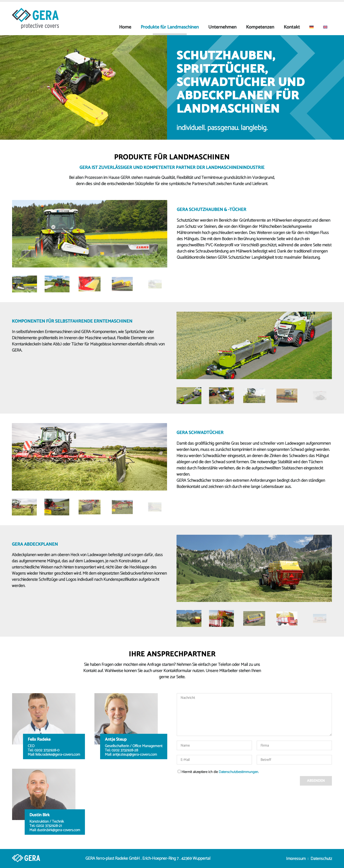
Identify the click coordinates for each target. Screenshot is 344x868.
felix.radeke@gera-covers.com (58, 755)
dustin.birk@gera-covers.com (59, 830)
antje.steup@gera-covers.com (135, 755)
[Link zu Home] (15, 858)
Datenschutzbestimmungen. (239, 772)
